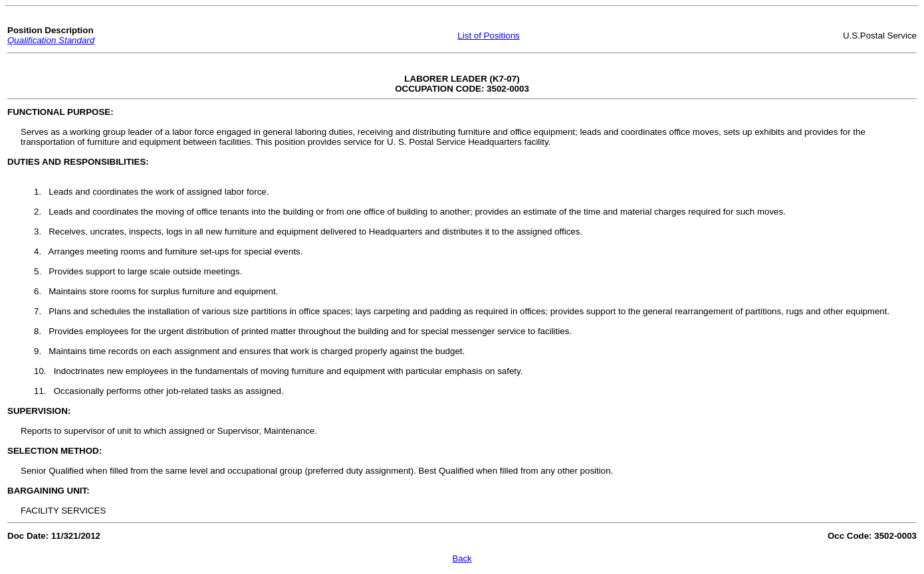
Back (462, 558)
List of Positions (488, 36)
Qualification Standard (51, 40)
